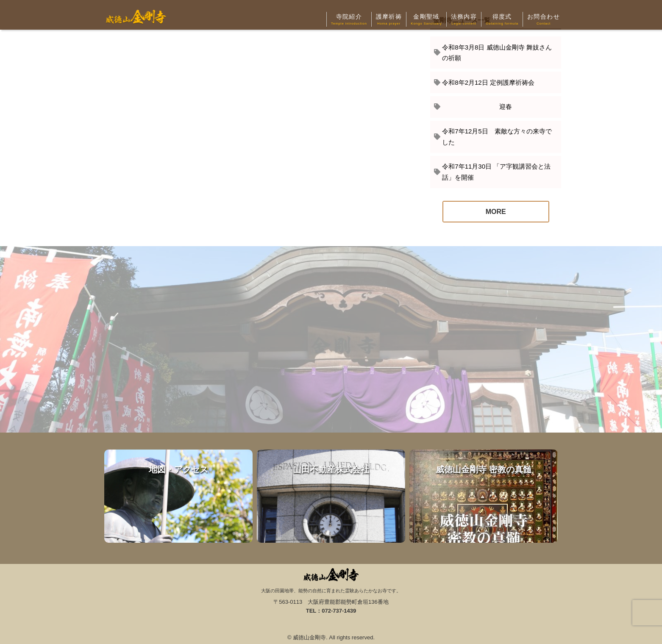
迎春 (477, 107)
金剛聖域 (426, 20)
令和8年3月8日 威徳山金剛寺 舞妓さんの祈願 (497, 53)
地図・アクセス (178, 496)
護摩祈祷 (389, 20)
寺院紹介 (349, 20)
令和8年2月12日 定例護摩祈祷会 (488, 82)
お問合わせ (544, 20)
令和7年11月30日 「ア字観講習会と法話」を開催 (496, 172)
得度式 (502, 20)
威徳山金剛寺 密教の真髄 (484, 496)
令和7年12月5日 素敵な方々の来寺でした (497, 137)
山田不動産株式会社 (331, 496)
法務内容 (464, 20)
